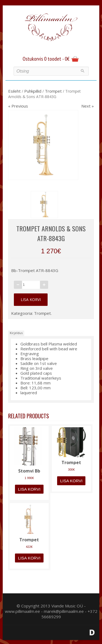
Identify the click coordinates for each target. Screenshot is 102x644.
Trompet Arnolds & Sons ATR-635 (29, 539)
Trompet (53, 91)
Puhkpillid (33, 91)
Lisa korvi (31, 300)
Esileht (14, 91)
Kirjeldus (16, 333)
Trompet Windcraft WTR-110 (71, 462)
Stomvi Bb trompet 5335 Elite (29, 471)
